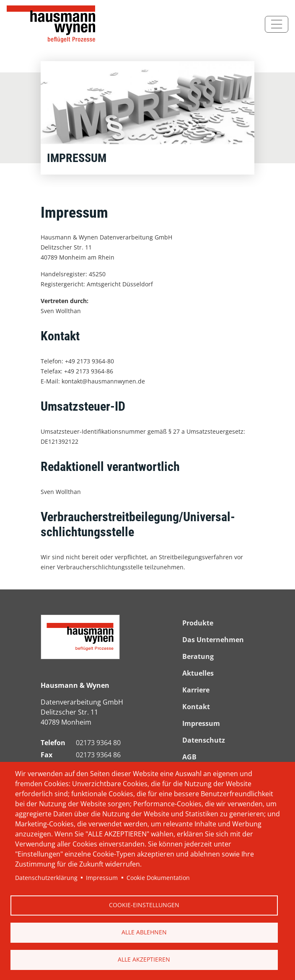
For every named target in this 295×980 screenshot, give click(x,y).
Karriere (196, 690)
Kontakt (196, 707)
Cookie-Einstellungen (144, 905)
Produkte (198, 623)
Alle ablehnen (144, 932)
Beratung (198, 656)
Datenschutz (204, 740)
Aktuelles (198, 673)
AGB (189, 757)
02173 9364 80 (98, 743)
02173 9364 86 (98, 755)
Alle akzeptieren (144, 959)
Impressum (102, 878)
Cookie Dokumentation (158, 878)
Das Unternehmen (213, 640)
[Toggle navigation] (277, 24)
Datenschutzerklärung (46, 878)
